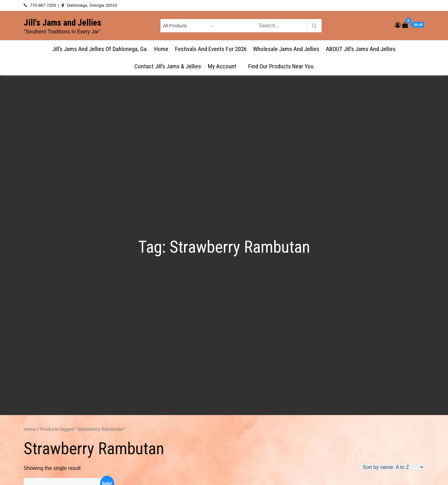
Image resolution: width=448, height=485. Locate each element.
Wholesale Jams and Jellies (286, 49)
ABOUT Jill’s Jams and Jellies (361, 49)
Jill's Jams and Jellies (63, 23)
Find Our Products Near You (281, 66)
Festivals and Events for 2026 (211, 49)
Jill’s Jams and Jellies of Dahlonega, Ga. (100, 49)
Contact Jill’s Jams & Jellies (168, 66)
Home (161, 49)
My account (225, 66)
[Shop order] (393, 467)
